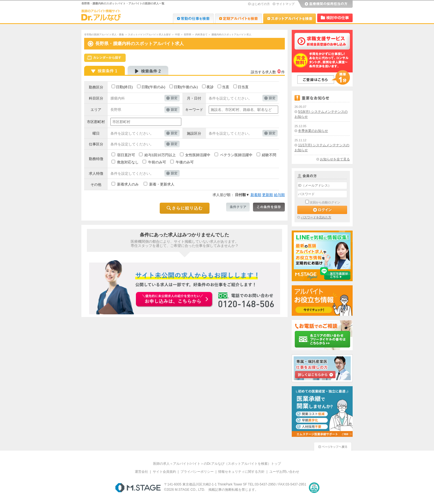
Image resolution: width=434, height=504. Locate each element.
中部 (177, 35)
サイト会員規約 (164, 472)
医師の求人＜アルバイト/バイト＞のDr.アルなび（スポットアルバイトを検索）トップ (217, 464)
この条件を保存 (269, 207)
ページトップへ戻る (333, 446)
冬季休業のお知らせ (313, 131)
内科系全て (201, 35)
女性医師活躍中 (198, 155)
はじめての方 (261, 4)
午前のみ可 (157, 162)
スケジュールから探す (105, 58)
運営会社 (141, 472)
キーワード (194, 110)
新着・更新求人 (162, 184)
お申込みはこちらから (174, 300)
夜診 (210, 87)
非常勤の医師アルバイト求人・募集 (104, 35)
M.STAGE (138, 488)
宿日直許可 (126, 155)
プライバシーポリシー (197, 472)
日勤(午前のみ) (153, 87)
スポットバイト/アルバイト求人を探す (149, 35)
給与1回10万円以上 (160, 155)
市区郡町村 (96, 122)
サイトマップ (285, 4)
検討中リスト (335, 18)
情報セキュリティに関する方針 (241, 472)
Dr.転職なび (193, 18)
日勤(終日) (124, 87)
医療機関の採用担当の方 (325, 4)
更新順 (268, 195)
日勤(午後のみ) (186, 87)
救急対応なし (128, 162)
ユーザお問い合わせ (284, 472)
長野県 (188, 35)
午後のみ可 (185, 162)
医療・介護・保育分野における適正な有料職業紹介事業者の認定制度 (314, 488)
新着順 (256, 195)
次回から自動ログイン (325, 202)
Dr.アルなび (238, 18)
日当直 (243, 87)
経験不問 (269, 155)
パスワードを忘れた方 (316, 217)
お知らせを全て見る (335, 159)
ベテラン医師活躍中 (236, 155)
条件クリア (238, 207)
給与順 (279, 195)
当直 (226, 87)
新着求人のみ (128, 184)
